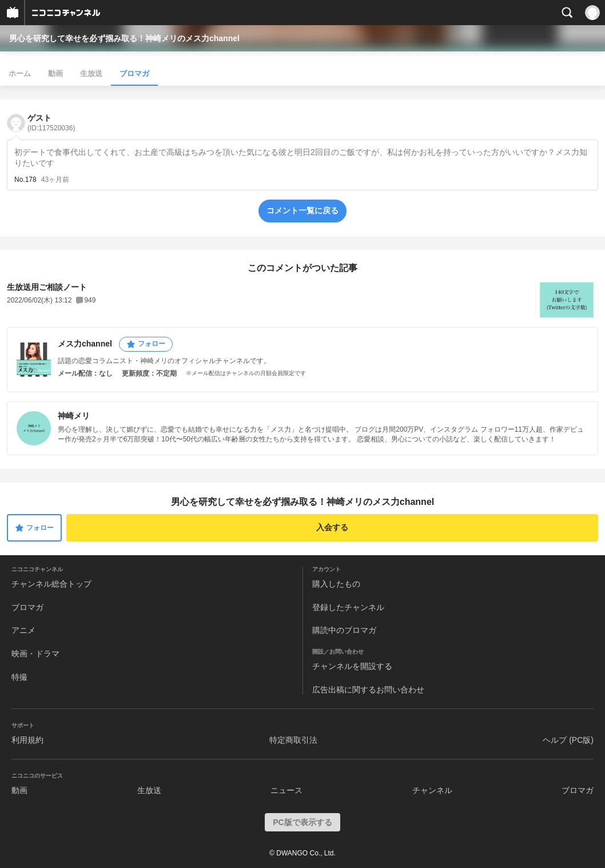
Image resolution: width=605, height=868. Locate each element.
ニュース (286, 790)
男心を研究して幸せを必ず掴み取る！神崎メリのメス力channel (124, 38)
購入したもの (336, 584)
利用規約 (27, 740)
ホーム (20, 73)
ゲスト (51, 123)
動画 (55, 73)
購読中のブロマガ (344, 630)
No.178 (25, 180)
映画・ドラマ (35, 654)
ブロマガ (134, 73)
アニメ (23, 630)
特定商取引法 (293, 740)
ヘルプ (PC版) (568, 740)
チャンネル (432, 790)
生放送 (91, 73)
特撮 (19, 677)
